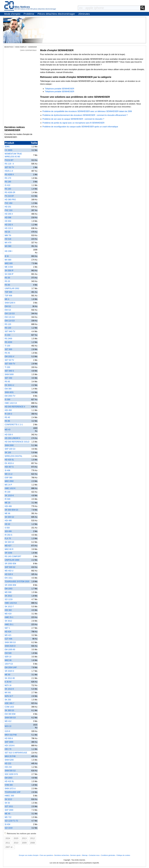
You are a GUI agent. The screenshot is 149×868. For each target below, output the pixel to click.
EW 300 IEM (10, 714)
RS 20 (7, 281)
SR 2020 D (9, 671)
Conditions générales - (109, 855)
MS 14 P (8, 485)
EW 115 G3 (10, 317)
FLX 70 (8, 538)
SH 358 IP (9, 271)
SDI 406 (8, 531)
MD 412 (8, 721)
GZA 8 (7, 731)
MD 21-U (9, 474)
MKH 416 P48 (11, 735)
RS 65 (7, 382)
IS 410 (8, 185)
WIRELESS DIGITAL (14, 456)
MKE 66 (8, 660)
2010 (16, 843)
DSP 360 (9, 478)
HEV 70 (8, 749)
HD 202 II (9, 225)
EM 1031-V (10, 357)
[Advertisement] (28, 88)
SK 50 (7, 803)
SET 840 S (9, 371)
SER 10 (8, 657)
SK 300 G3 (9, 710)
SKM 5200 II (10, 303)
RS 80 (7, 285)
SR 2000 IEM (10, 585)
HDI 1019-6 (10, 746)
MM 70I (8, 235)
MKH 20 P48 (10, 756)
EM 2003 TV (10, 396)
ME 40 (8, 814)
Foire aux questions (46, 855)
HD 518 (8, 239)
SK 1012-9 (9, 689)
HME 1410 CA (11, 403)
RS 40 (7, 417)
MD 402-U (9, 571)
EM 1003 (9, 589)
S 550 (7, 528)
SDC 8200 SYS (11, 774)
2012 (32, 838)
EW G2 (8, 306)
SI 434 (8, 824)
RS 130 (8, 328)
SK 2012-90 (10, 678)
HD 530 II (9, 435)
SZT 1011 (9, 806)
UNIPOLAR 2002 (12, 288)
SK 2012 (8, 596)
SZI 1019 (9, 828)
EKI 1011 (9, 578)
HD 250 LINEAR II (13, 438)
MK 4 (7, 299)
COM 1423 (9, 707)
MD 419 (8, 614)
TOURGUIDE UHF (13, 792)
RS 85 (7, 421)
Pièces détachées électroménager (56, 14)
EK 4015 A (9, 463)
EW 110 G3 (10, 314)
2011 (8, 843)
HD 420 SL (9, 460)
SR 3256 (8, 553)
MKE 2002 (9, 481)
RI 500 (8, 499)
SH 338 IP (9, 274)
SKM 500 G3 (10, 718)
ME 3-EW (9, 267)
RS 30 (7, 278)
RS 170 (8, 178)
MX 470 (8, 243)
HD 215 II (9, 228)
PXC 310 (9, 210)
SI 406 (8, 470)
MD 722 (8, 817)
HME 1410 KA (11, 603)
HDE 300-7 (9, 703)
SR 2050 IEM (10, 564)
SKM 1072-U (10, 789)
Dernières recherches (62, 855)
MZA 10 (8, 726)
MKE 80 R (9, 549)
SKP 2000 (9, 810)
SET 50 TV (9, 360)
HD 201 (8, 207)
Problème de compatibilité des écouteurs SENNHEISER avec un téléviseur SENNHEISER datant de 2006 (87, 111)
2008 (32, 843)
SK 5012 (8, 621)
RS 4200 (8, 342)
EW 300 (8, 389)
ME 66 (8, 513)
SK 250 (8, 700)
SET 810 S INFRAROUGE (16, 753)
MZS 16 (8, 685)
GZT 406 (9, 639)
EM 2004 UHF (11, 667)
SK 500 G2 (9, 517)
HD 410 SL (9, 781)
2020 (16, 838)
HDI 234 (8, 767)
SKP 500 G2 (10, 567)
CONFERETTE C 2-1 (14, 425)
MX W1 (8, 693)
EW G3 (8, 310)
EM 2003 (9, 778)
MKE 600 (9, 263)
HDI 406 (8, 506)
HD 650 (8, 221)
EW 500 (8, 653)
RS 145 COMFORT (13, 556)
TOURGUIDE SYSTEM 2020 (17, 581)
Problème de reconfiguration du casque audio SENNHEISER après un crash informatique (80, 127)
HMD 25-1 (9, 624)
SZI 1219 (9, 599)
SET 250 (8, 378)
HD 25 (7, 232)
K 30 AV (8, 682)
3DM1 (7, 147)
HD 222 (8, 763)
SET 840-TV (10, 331)
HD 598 (8, 218)
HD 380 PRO (10, 200)
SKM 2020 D (10, 646)
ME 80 (8, 675)
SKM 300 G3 (10, 642)
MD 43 (8, 430)
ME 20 (8, 503)
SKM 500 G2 (10, 771)
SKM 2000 (9, 445)
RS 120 (8, 324)
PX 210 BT (9, 196)
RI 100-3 (8, 414)
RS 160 (8, 189)
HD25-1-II (9, 171)
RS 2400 (8, 339)
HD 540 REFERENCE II (15, 407)
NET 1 (7, 628)
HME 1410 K (10, 488)
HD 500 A (9, 738)
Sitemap (85, 855)
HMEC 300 (9, 796)
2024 (8, 838)
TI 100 (7, 346)
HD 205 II (9, 214)
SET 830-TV (10, 364)
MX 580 (8, 246)
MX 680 (8, 260)
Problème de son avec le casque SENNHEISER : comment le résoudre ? (73, 119)
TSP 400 (8, 292)
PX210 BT (9, 160)
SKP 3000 (9, 742)
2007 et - (10, 847)
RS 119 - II (9, 164)
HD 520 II (9, 574)
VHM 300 (9, 785)
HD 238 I (9, 251)
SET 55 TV (9, 167)
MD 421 (8, 635)
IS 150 (8, 335)
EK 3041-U (9, 385)
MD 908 (8, 592)
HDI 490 (8, 521)
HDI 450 (8, 410)
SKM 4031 (9, 392)
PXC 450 (9, 203)
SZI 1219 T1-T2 (11, 821)
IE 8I (7, 256)
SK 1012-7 (9, 607)
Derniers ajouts (75, 855)
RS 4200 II (9, 175)
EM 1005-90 (10, 650)
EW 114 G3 (10, 321)
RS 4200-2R (10, 192)
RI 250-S (9, 535)
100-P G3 (9, 664)
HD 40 (7, 524)
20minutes (84, 14)
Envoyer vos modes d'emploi (29, 855)
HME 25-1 (9, 617)
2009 (24, 843)
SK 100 (8, 453)
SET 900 (8, 349)
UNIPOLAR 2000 (12, 560)
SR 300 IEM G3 (11, 510)
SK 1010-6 (9, 495)
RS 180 (8, 182)
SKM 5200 (9, 760)
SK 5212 (8, 799)
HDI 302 (8, 610)
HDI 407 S (9, 467)
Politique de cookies (123, 855)
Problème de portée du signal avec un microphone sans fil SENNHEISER (73, 123)
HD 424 (8, 632)
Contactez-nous (94, 855)
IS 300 (8, 399)
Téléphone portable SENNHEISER (60, 89)
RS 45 (7, 353)
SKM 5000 (9, 374)
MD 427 (8, 546)
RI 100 (8, 492)
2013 (24, 838)
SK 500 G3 (9, 542)
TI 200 (7, 367)
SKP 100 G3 (10, 449)
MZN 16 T (9, 696)
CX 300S (9, 150)
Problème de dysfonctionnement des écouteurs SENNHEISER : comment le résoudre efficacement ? (85, 115)
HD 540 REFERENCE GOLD (17, 442)
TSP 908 (8, 296)
